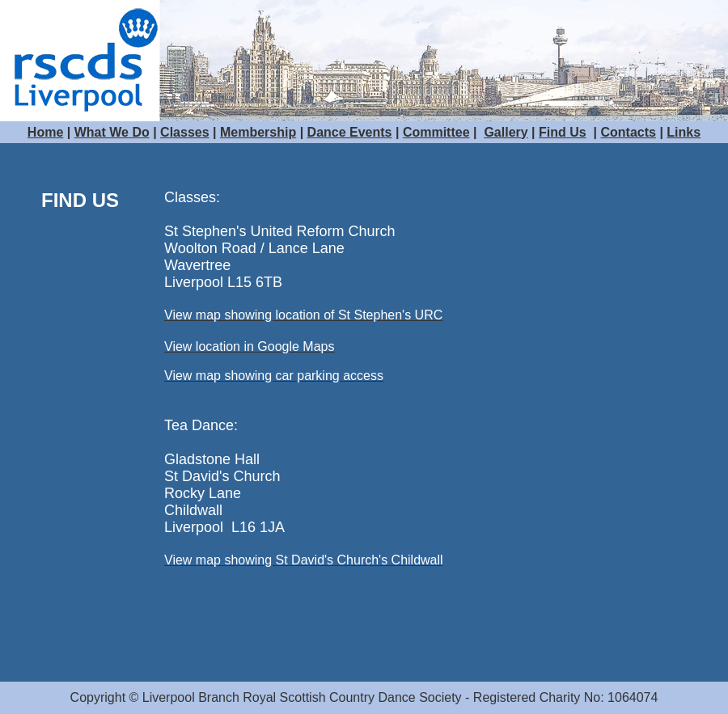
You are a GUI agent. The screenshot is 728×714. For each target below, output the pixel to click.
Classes (185, 132)
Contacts (629, 132)
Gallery (506, 132)
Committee (436, 132)
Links (684, 132)
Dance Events (350, 132)
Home (45, 132)
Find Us (563, 132)
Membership (258, 132)
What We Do (112, 132)
